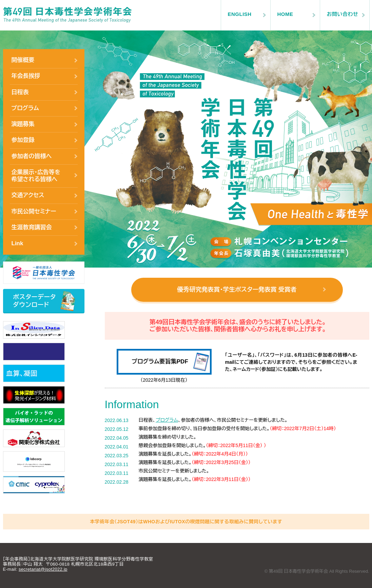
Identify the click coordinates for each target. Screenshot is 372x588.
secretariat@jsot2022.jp (43, 569)
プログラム (25, 108)
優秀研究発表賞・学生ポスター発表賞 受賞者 (237, 290)
